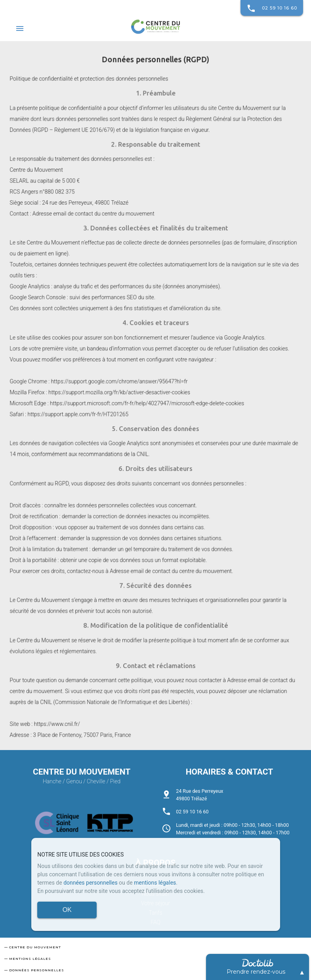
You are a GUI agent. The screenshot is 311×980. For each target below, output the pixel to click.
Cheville (96, 781)
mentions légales (155, 883)
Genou (74, 781)
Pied (115, 781)
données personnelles (90, 883)
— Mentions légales (28, 959)
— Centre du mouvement (33, 947)
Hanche (52, 781)
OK (67, 910)
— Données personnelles (34, 970)
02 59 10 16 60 (272, 8)
